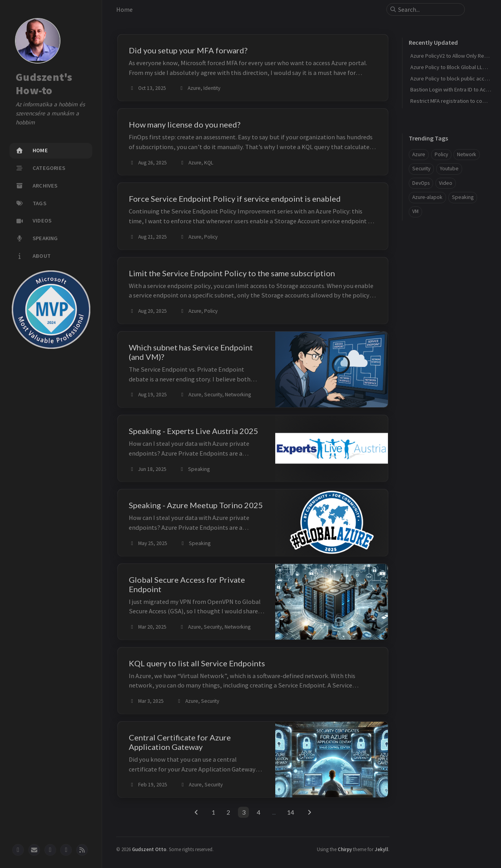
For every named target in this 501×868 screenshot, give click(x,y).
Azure (419, 154)
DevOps (421, 183)
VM (415, 211)
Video (446, 183)
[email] (34, 850)
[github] (18, 850)
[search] (429, 9)
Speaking (463, 197)
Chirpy (345, 849)
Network (467, 154)
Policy (441, 154)
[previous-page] (196, 812)
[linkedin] (50, 850)
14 (291, 812)
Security (421, 169)
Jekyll (381, 849)
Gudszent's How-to (44, 84)
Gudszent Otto (149, 849)
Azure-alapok (427, 197)
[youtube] (66, 850)
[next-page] (310, 812)
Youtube (449, 169)
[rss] (82, 850)
